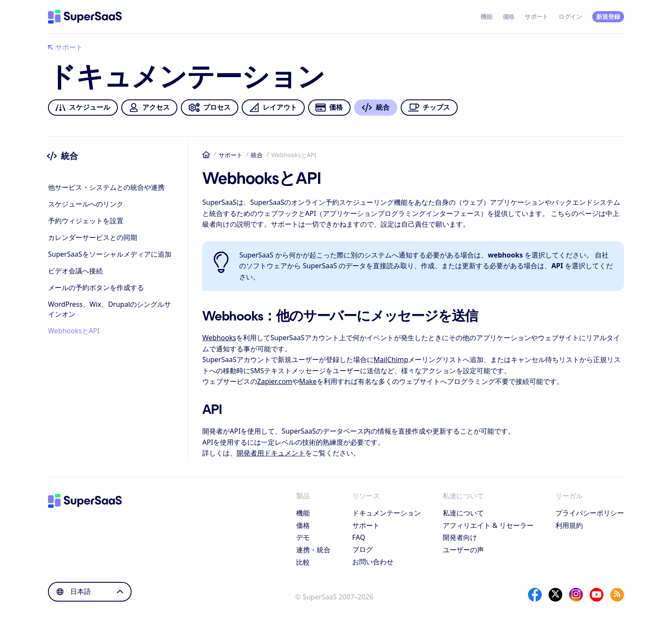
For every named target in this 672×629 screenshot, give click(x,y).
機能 (486, 16)
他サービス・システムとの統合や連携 (106, 187)
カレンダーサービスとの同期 (93, 237)
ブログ (363, 549)
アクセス (149, 108)
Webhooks (219, 338)
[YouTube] (597, 595)
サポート (536, 16)
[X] (555, 595)
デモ (303, 537)
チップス (429, 108)
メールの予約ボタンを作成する (96, 288)
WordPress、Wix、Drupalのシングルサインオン (109, 309)
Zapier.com (275, 381)
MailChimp (391, 359)
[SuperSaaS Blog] (617, 595)
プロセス (209, 108)
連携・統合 (313, 550)
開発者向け (460, 537)
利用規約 (569, 525)
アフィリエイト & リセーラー (488, 525)
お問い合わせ (373, 562)
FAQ (359, 537)
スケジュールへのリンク (86, 204)
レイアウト (273, 108)
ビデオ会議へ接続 (75, 271)
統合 (257, 155)
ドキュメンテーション (387, 513)
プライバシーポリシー (590, 513)
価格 (508, 16)
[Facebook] (535, 595)
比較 (303, 562)
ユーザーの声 (463, 550)
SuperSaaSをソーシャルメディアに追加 (110, 254)
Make (308, 381)
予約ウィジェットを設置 (86, 221)
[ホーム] (85, 17)
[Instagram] (576, 595)
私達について (463, 513)
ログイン (570, 16)
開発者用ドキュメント (271, 453)
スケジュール (83, 108)
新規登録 (608, 16)
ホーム (206, 155)
